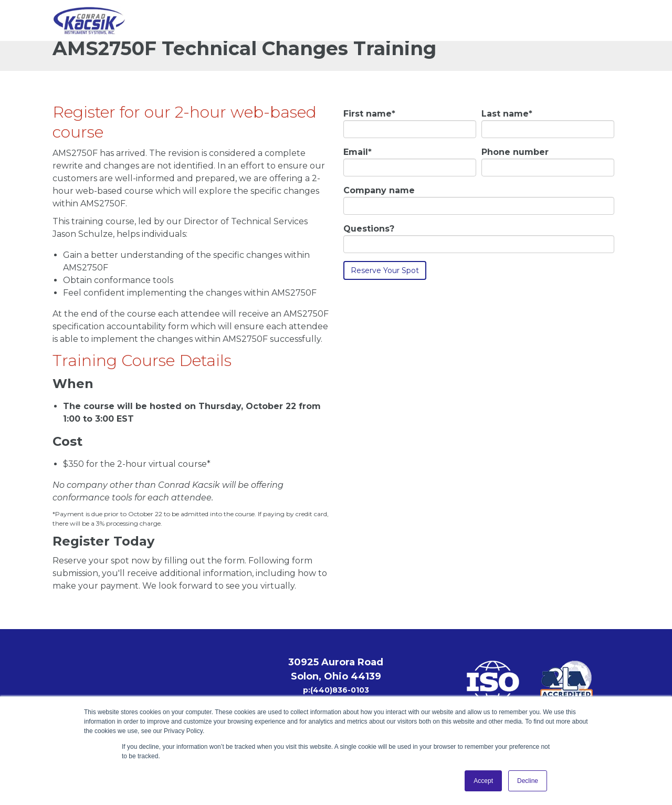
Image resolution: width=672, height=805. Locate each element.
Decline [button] (528, 781)
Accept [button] (483, 781)
